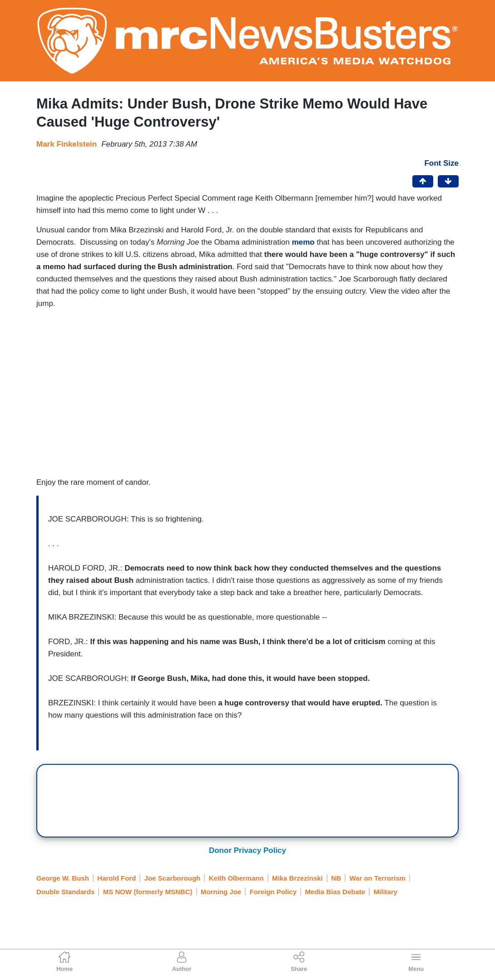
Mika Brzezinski (297, 878)
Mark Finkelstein (67, 144)
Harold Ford (116, 878)
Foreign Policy (273, 892)
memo (304, 242)
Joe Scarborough (172, 878)
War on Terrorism (377, 878)
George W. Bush (63, 878)
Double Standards (65, 892)
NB (336, 878)
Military (386, 892)
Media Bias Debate (335, 892)
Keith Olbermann (236, 878)
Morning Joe (221, 892)
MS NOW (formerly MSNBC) (148, 892)
